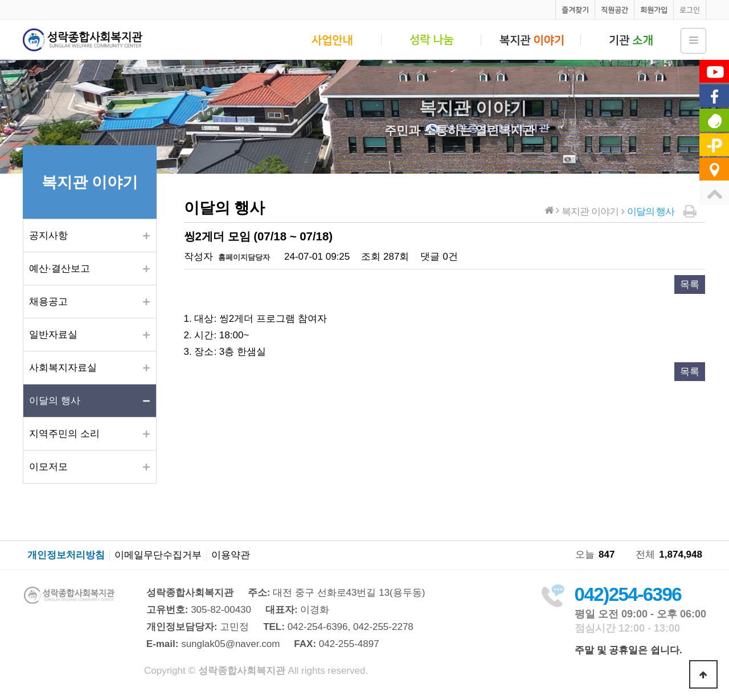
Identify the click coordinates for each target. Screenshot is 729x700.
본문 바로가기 (0, 0)
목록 (690, 284)
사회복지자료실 (63, 368)
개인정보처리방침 (66, 555)
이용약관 (231, 555)
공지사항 (48, 236)
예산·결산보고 (60, 269)
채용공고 (48, 302)
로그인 (690, 10)
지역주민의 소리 (64, 434)
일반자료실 (53, 335)
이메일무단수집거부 (158, 555)
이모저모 (48, 467)
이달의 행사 (55, 401)
